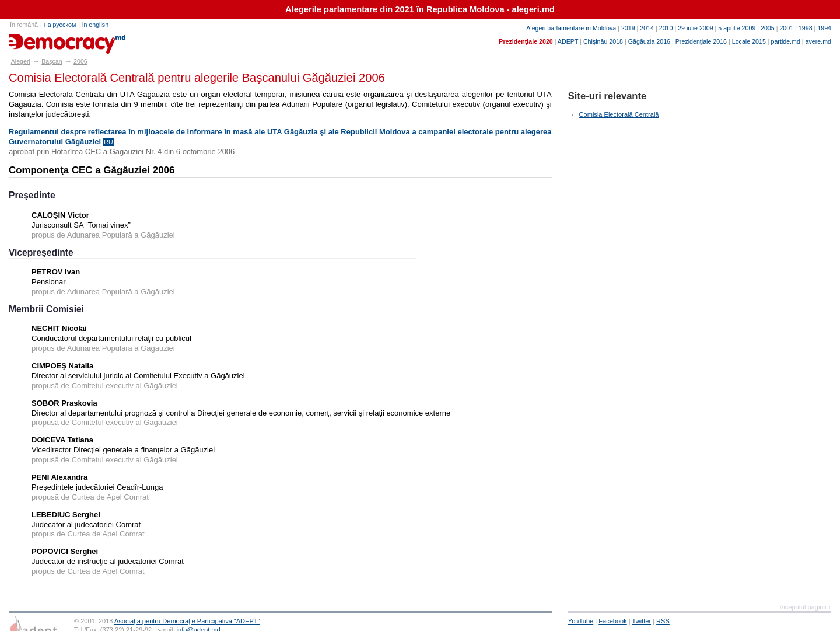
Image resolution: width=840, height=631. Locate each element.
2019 (628, 28)
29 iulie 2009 (695, 28)
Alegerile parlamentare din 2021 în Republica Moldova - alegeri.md (420, 9)
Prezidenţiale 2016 (701, 41)
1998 (806, 28)
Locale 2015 (749, 41)
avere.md (818, 41)
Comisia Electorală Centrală (619, 114)
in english (95, 25)
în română (24, 25)
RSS (663, 621)
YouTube (581, 621)
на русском (60, 25)
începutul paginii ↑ (806, 607)
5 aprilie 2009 (737, 28)
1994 (824, 28)
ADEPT (568, 41)
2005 (768, 28)
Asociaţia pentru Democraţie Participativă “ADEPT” (187, 621)
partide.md (786, 41)
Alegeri (21, 61)
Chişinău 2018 (603, 41)
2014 (647, 28)
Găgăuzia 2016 (649, 41)
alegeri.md (35, 40)
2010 (666, 28)
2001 (786, 28)
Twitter (642, 621)
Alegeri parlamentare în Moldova (571, 28)
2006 (80, 61)
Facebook (613, 621)
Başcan (52, 61)
